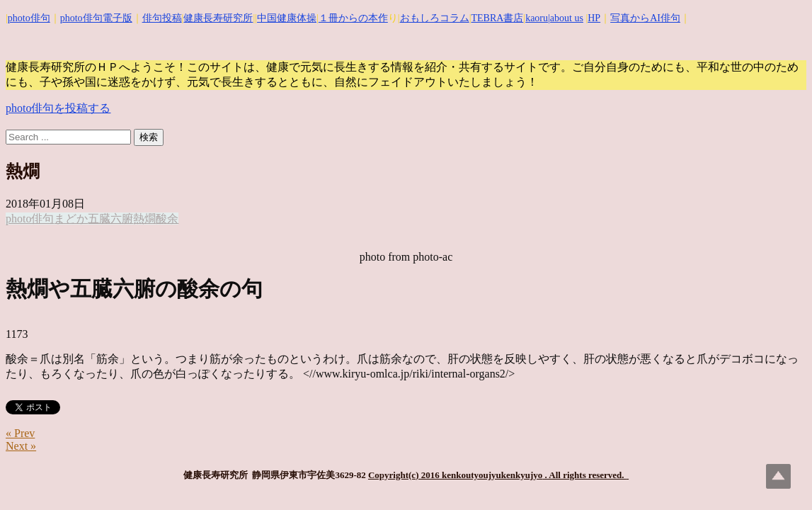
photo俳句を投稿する (58, 108)
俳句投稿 (162, 18)
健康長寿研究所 (218, 18)
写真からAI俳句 (645, 18)
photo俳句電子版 (96, 18)
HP (594, 18)
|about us (566, 18)
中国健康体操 (287, 18)
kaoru (537, 18)
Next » (21, 446)
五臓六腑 (110, 219)
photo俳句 (29, 18)
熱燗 (144, 219)
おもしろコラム (435, 18)
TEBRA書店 (497, 18)
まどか (71, 219)
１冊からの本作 (353, 18)
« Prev (20, 433)
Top (778, 476)
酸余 (167, 219)
